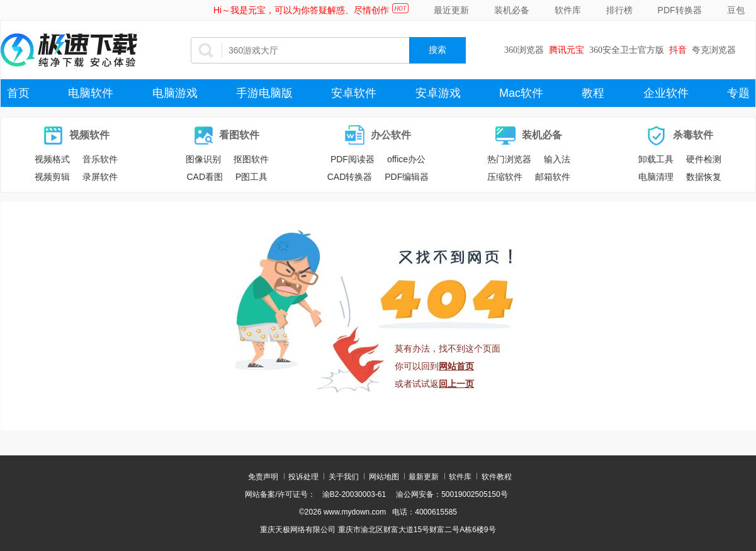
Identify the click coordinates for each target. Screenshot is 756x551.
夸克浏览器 (714, 50)
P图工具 (251, 177)
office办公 (406, 159)
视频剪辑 (52, 177)
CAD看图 (205, 177)
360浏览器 (524, 50)
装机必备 (512, 10)
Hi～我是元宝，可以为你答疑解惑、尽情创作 (301, 10)
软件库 (568, 10)
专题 (738, 93)
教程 (593, 93)
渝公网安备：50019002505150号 (452, 494)
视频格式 (52, 159)
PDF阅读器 (353, 159)
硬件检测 (704, 159)
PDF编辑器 (407, 177)
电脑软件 (91, 93)
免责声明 (263, 477)
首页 (18, 93)
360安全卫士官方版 (627, 50)
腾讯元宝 (567, 50)
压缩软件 (505, 177)
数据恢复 (704, 177)
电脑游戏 (175, 93)
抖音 (678, 50)
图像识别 (203, 159)
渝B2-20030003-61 (354, 494)
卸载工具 (656, 159)
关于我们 (344, 477)
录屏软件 (100, 177)
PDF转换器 (680, 10)
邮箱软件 (553, 177)
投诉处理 (303, 477)
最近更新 (451, 10)
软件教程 (497, 477)
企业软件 (666, 93)
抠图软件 (251, 159)
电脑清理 (656, 177)
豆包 (736, 10)
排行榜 (619, 10)
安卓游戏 (438, 93)
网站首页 (456, 366)
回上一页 (456, 384)
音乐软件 (100, 159)
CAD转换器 (350, 177)
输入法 (557, 159)
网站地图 (384, 477)
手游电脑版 (264, 93)
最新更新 (424, 477)
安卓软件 (354, 93)
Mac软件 (521, 93)
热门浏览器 (509, 159)
